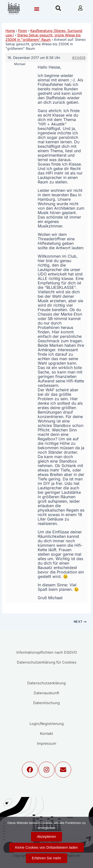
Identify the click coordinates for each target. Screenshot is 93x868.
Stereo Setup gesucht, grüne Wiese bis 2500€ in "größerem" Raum (43, 37)
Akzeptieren (46, 837)
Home (10, 31)
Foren (23, 31)
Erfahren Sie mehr (46, 858)
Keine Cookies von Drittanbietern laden (46, 847)
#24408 (79, 58)
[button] (37, 9)
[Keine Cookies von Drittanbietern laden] (87, 843)
